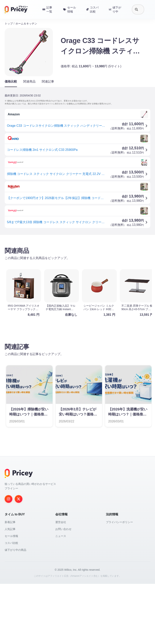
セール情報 (11, 596)
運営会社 (61, 582)
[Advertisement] (77, 268)
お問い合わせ (63, 589)
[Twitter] (19, 559)
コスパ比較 (11, 603)
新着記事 (10, 582)
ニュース (61, 596)
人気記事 (10, 589)
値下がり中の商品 (15, 610)
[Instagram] (9, 559)
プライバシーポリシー (119, 582)
